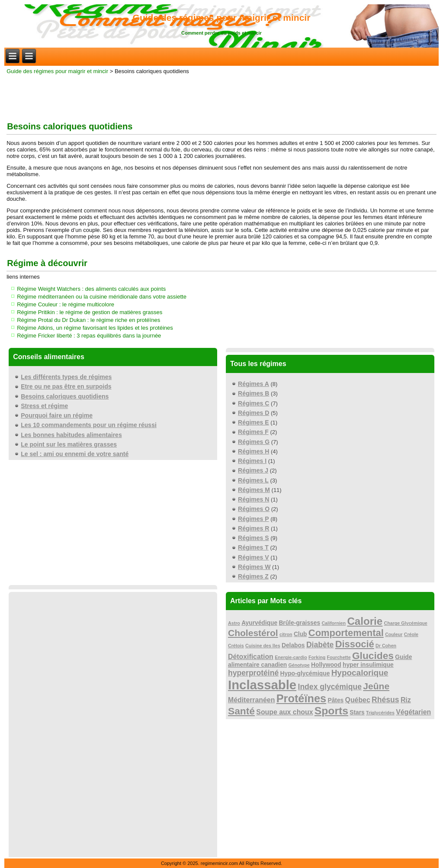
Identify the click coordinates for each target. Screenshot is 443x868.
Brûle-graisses (299, 623)
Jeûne (376, 686)
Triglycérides (380, 713)
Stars (357, 712)
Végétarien (413, 712)
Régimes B (254, 393)
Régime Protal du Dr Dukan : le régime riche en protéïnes (88, 320)
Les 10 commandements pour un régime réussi (89, 425)
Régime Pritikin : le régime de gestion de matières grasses (90, 312)
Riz (406, 700)
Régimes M (254, 490)
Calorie (365, 621)
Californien (334, 623)
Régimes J (253, 470)
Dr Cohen (386, 646)
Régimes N (254, 499)
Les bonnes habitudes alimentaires (71, 435)
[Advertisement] (221, 96)
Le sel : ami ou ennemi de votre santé (75, 454)
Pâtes (336, 700)
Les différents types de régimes (66, 377)
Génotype (299, 665)
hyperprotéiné (253, 673)
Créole (411, 634)
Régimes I (252, 461)
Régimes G (254, 442)
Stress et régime (44, 406)
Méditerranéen (251, 700)
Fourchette (339, 657)
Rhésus (385, 700)
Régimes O (254, 509)
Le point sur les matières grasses (69, 444)
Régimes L (253, 480)
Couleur (394, 634)
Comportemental (346, 633)
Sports (331, 711)
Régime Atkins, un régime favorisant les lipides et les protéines (95, 328)
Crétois (236, 646)
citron (286, 634)
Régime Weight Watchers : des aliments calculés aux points (91, 289)
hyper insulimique (368, 665)
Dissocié (355, 644)
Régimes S (254, 538)
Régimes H (254, 451)
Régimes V (254, 557)
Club (300, 634)
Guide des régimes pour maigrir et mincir (222, 18)
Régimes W (254, 567)
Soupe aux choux (284, 712)
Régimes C (254, 403)
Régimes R (254, 528)
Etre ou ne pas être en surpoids (66, 386)
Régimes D (254, 413)
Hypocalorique (360, 673)
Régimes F (253, 432)
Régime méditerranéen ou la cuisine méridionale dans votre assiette (102, 297)
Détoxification (251, 657)
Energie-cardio (291, 657)
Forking (317, 657)
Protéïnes (302, 698)
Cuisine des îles (263, 646)
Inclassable (262, 685)
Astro (234, 623)
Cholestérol (253, 633)
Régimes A (254, 384)
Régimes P (254, 519)
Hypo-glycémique (305, 674)
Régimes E (254, 422)
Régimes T (253, 547)
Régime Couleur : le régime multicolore (66, 304)
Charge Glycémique (406, 623)
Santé (241, 711)
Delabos (293, 645)
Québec (358, 700)
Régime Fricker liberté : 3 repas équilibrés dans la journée (89, 336)
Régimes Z (253, 576)
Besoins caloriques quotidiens (65, 396)
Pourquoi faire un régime (57, 415)
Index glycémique (330, 687)
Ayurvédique (259, 623)
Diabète (320, 645)
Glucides (373, 656)
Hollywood (326, 665)
